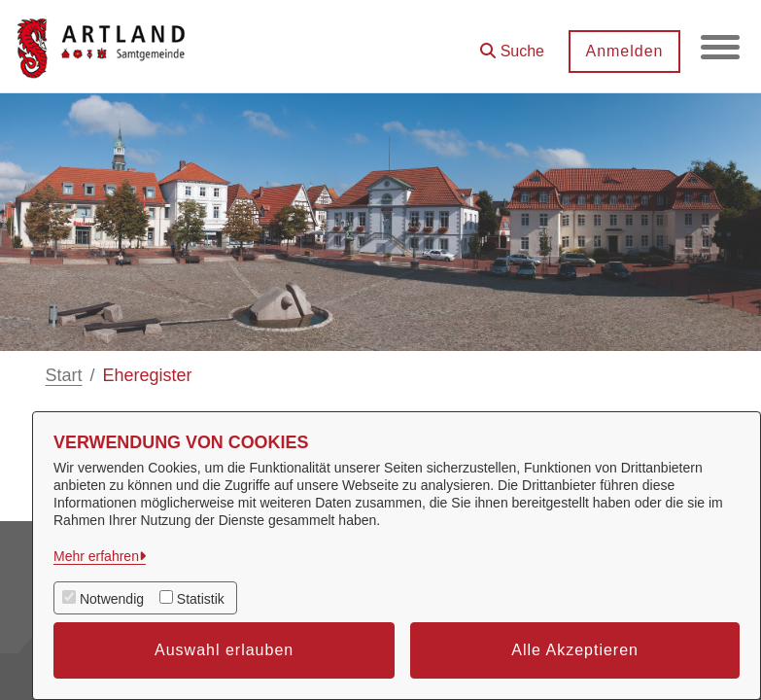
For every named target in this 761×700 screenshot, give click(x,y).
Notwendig (112, 599)
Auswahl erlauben (224, 650)
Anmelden (624, 51)
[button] (512, 44)
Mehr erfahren (96, 556)
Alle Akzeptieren (575, 650)
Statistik (201, 599)
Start (64, 375)
